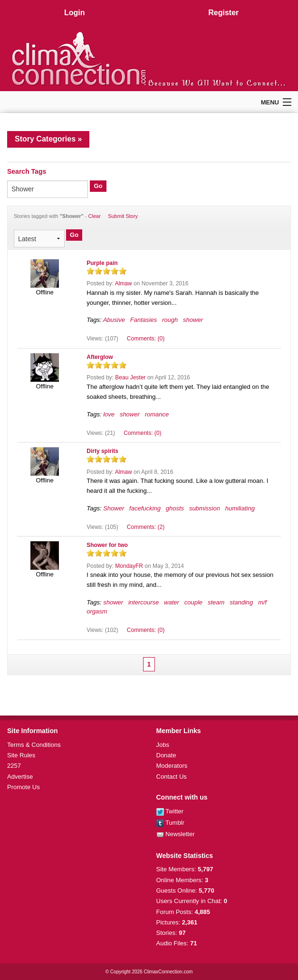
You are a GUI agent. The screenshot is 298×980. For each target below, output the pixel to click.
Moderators (172, 766)
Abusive (114, 320)
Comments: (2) (146, 527)
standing (241, 602)
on (90, 271)
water (172, 602)
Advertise (20, 777)
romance (157, 414)
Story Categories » (48, 139)
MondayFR (129, 566)
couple (193, 602)
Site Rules (21, 755)
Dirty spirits (102, 451)
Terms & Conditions (34, 745)
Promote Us (24, 787)
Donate (166, 755)
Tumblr (170, 823)
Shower (114, 508)
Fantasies (144, 320)
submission (205, 508)
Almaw (124, 283)
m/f (262, 602)
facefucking (145, 508)
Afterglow (100, 357)
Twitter (170, 811)
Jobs (163, 745)
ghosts (175, 508)
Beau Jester (130, 377)
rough (170, 320)
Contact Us (172, 777)
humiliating (240, 508)
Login (75, 13)
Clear (95, 216)
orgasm (97, 611)
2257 (14, 766)
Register (223, 13)
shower (193, 320)
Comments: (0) (146, 339)
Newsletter (176, 834)
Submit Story (123, 216)
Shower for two (107, 545)
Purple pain (102, 263)
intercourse (144, 602)
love (109, 414)
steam (216, 602)
